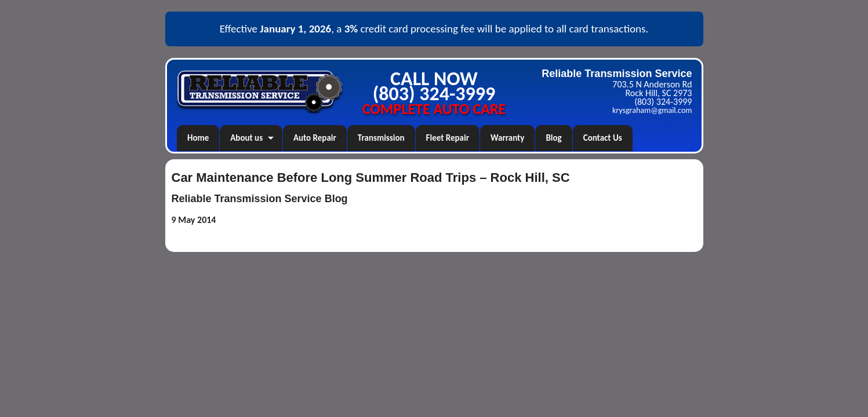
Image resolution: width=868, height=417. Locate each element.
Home (198, 138)
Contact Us (603, 138)
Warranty (507, 138)
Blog (553, 138)
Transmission (381, 138)
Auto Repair (315, 138)
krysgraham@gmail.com (652, 110)
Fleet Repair (448, 138)
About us (246, 138)
